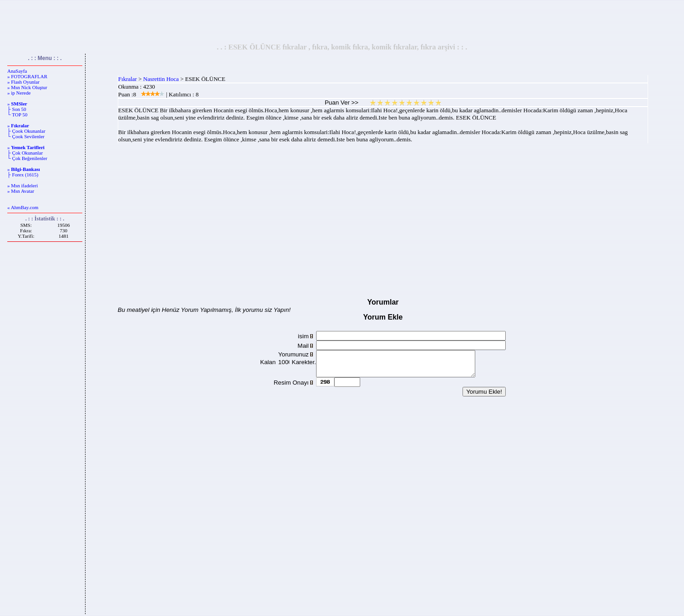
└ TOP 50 (17, 115)
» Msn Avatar (21, 191)
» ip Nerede (19, 93)
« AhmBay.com (23, 207)
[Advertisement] (342, 21)
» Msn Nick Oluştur (27, 87)
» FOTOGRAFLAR (27, 76)
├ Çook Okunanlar (26, 131)
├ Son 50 (17, 109)
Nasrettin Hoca (161, 79)
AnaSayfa (17, 71)
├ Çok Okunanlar (25, 153)
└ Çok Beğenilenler (27, 158)
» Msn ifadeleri (23, 185)
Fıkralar (128, 79)
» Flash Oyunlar (23, 82)
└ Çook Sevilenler (26, 136)
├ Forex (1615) (23, 175)
